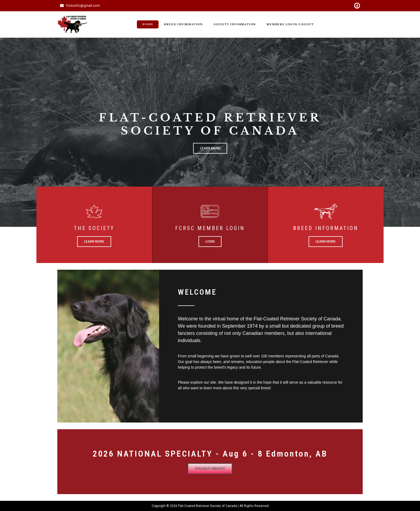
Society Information (235, 24)
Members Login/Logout (290, 24)
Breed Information (183, 24)
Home (148, 24)
